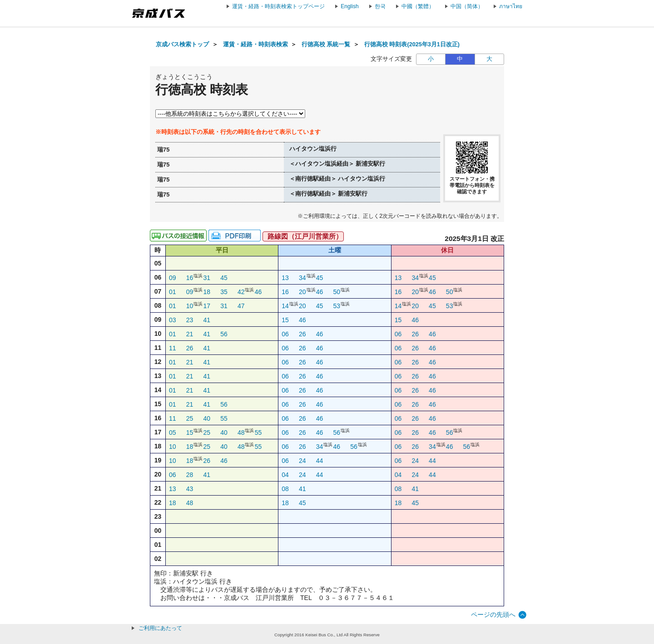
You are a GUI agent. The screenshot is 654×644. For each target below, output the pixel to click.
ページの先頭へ (493, 615)
